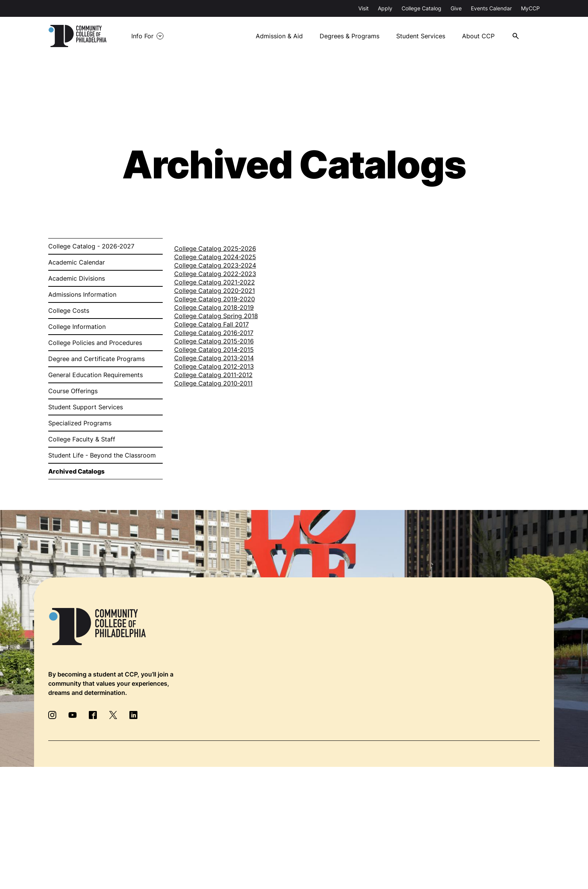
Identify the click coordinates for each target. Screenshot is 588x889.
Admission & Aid (279, 36)
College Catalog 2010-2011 (213, 383)
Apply (385, 8)
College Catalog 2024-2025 (215, 257)
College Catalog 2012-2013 (214, 366)
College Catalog (421, 8)
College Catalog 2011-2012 (213, 375)
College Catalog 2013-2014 (214, 358)
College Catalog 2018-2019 (214, 307)
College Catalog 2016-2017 (214, 333)
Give (456, 8)
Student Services (421, 36)
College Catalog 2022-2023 (215, 274)
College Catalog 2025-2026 (215, 248)
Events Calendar (491, 8)
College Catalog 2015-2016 (214, 341)
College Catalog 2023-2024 (215, 265)
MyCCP (530, 8)
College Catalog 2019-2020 (215, 299)
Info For (142, 36)
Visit (363, 8)
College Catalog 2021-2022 (215, 282)
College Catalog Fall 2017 (212, 324)
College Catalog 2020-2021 (215, 291)
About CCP (478, 36)
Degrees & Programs (350, 36)
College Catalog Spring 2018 (216, 316)
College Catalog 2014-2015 (214, 350)
